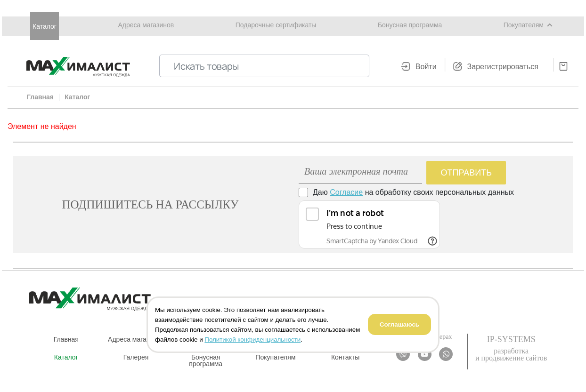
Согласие (346, 192)
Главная (66, 339)
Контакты (345, 357)
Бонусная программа (410, 25)
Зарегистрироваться (503, 67)
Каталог (45, 26)
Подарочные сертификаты (276, 25)
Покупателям (524, 25)
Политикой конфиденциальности (252, 340)
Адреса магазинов (146, 25)
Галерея (136, 357)
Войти (426, 67)
